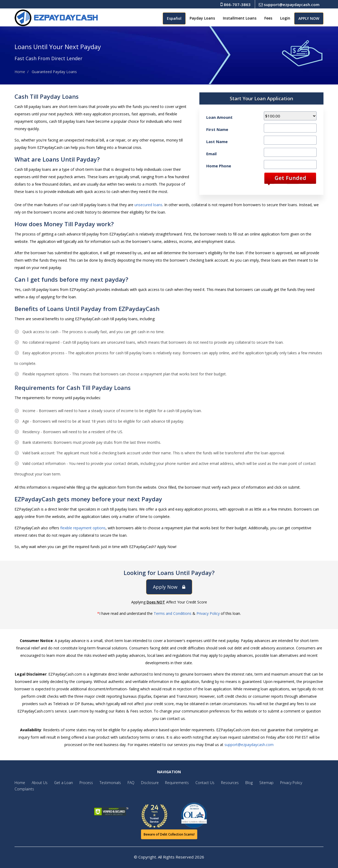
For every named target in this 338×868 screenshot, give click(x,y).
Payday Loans (202, 18)
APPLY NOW (309, 18)
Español (174, 18)
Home (20, 72)
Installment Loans (240, 18)
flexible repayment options (83, 528)
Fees (268, 18)
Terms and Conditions (173, 613)
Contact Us (199, 783)
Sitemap (258, 783)
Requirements (172, 783)
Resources (223, 783)
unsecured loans (148, 205)
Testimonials (107, 783)
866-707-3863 (236, 4)
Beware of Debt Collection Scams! (169, 834)
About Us (39, 783)
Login (285, 18)
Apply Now (169, 587)
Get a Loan (62, 783)
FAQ (127, 783)
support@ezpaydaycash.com (289, 4)
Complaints (24, 789)
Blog (241, 783)
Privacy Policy (208, 613)
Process (84, 783)
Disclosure (145, 783)
